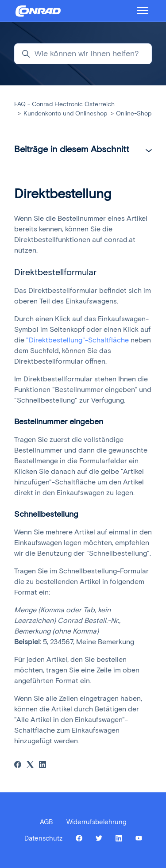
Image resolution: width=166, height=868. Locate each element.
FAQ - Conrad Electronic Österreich (64, 104)
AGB (46, 822)
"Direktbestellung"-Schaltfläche (77, 340)
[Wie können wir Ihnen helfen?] (83, 54)
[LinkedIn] (42, 766)
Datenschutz (43, 838)
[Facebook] (18, 766)
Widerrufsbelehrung (97, 822)
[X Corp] (30, 766)
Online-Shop (134, 113)
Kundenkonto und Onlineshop (65, 113)
